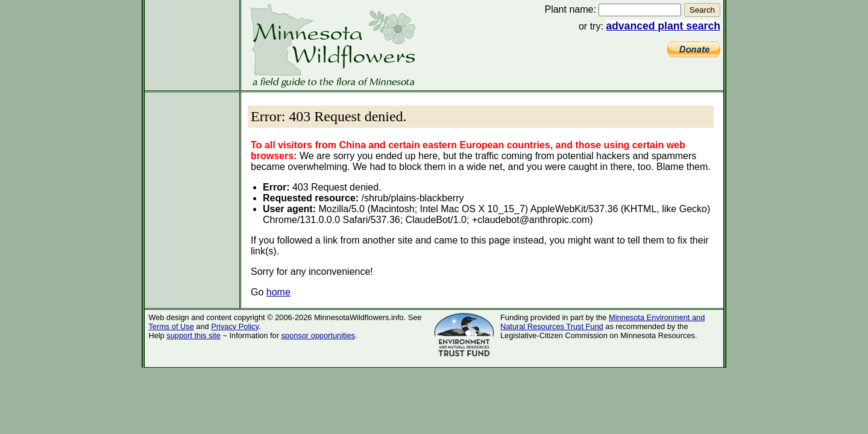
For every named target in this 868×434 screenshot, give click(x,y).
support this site (193, 335)
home (278, 292)
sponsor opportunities (318, 335)
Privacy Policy (235, 326)
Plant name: (570, 9)
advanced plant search (663, 26)
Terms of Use (171, 326)
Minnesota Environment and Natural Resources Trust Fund (602, 322)
